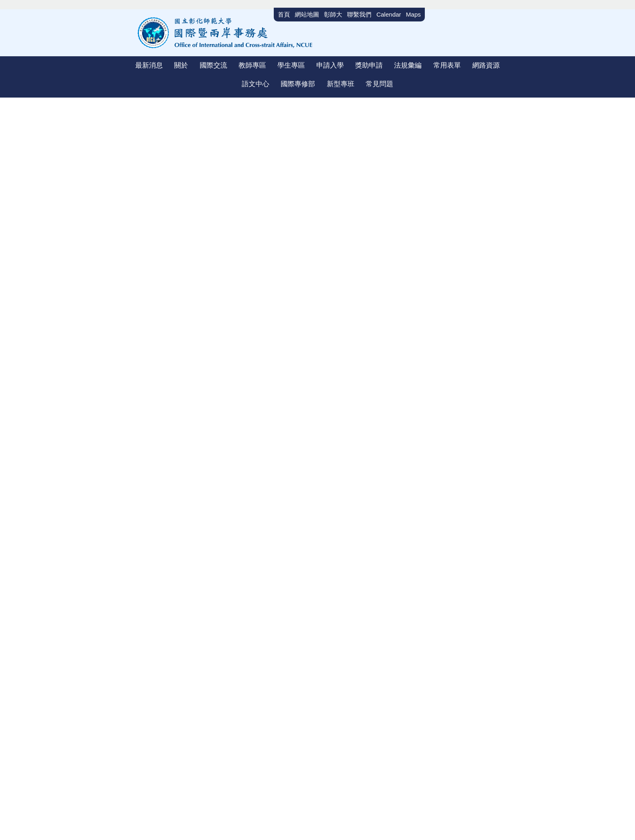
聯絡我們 (469, 679)
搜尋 (505, 18)
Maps (413, 14)
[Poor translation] (30, 741)
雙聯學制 (200, 121)
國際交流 (167, 121)
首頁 (139, 121)
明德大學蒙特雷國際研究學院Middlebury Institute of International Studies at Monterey (398, 577)
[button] (139, 68)
